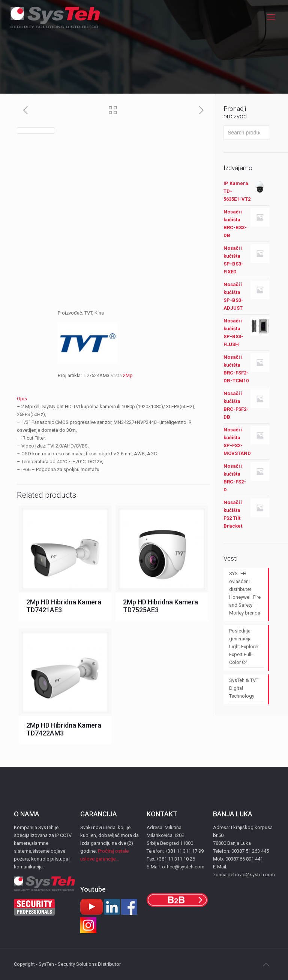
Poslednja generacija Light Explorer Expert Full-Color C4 (244, 647)
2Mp (128, 375)
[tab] (113, 399)
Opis (22, 399)
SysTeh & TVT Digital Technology (244, 688)
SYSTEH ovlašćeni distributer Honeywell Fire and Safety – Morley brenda (245, 593)
